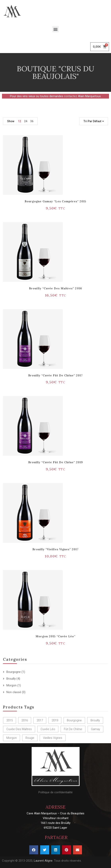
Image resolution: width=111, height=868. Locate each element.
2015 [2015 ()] (10, 720)
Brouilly (11, 679)
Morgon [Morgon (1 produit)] (12, 738)
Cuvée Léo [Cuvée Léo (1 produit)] (48, 729)
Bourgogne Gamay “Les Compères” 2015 (55, 201)
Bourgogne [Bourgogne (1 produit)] (74, 720)
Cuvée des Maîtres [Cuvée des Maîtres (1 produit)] (19, 729)
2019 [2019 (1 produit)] (55, 720)
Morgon (11, 685)
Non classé (14, 692)
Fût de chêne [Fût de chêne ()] (73, 729)
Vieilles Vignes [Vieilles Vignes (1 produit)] (53, 738)
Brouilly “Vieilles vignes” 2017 (55, 549)
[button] (56, 29)
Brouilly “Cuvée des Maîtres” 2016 (55, 288)
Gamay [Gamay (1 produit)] (95, 729)
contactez (71, 96)
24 (26, 121)
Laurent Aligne (43, 861)
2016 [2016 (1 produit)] (25, 720)
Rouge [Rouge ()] (30, 738)
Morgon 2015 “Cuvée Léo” (56, 636)
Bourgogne (14, 672)
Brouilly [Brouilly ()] (95, 720)
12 (19, 121)
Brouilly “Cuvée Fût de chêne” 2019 (55, 462)
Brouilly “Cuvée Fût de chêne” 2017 (55, 375)
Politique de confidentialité (55, 792)
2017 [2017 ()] (40, 720)
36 (32, 121)
